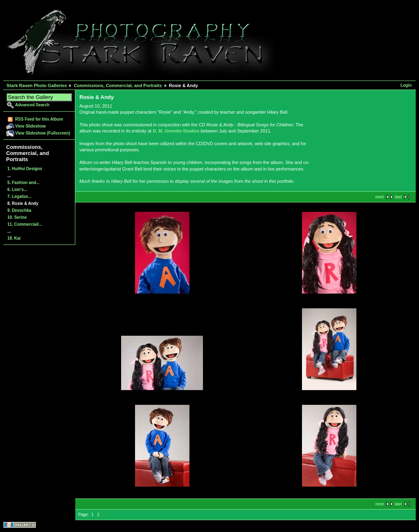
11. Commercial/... (25, 224)
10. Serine (17, 217)
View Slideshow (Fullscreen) (43, 133)
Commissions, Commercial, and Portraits (118, 85)
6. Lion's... (17, 190)
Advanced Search (32, 105)
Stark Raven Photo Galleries (37, 85)
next (380, 197)
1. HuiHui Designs (25, 169)
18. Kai (14, 238)
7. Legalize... (19, 196)
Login (406, 85)
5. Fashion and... (23, 183)
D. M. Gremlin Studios (176, 131)
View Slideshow (30, 126)
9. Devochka (19, 210)
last (398, 197)
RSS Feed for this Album (39, 119)
